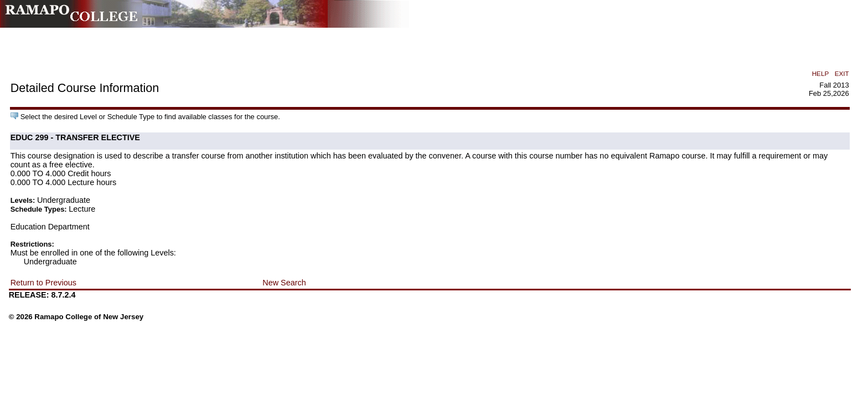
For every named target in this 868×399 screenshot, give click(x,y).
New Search (284, 283)
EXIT (842, 73)
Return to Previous (43, 283)
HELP (820, 73)
